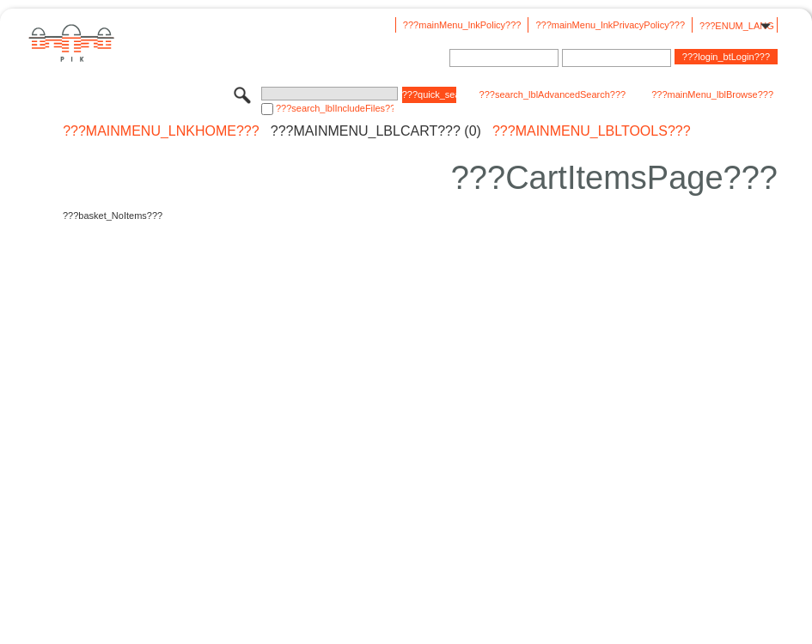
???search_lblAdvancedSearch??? (553, 94)
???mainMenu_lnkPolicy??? (462, 25)
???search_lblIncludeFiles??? (335, 108)
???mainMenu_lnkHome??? (161, 131)
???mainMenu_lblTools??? (592, 131)
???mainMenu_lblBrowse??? (712, 94)
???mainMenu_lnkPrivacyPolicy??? (610, 25)
